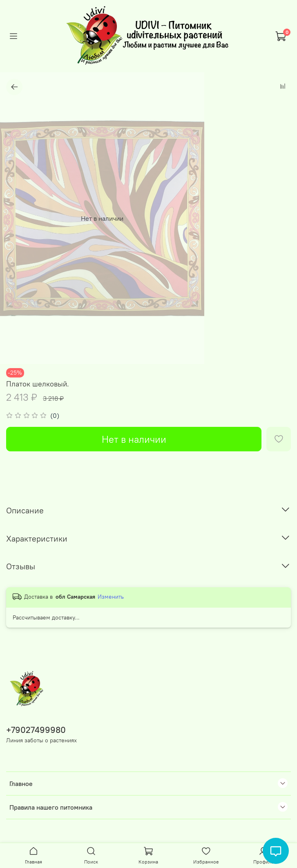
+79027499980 (36, 730)
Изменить (111, 597)
